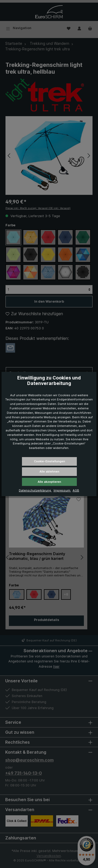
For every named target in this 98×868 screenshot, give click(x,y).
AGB (76, 490)
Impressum (62, 490)
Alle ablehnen (49, 471)
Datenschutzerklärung (35, 490)
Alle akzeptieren (49, 482)
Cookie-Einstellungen (50, 461)
